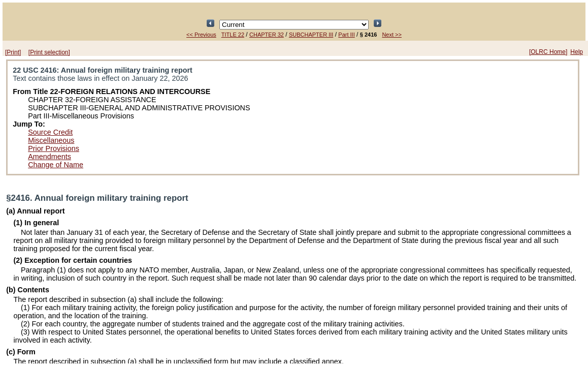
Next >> (392, 35)
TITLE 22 (233, 35)
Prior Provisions (54, 148)
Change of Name (56, 165)
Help (577, 52)
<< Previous (201, 35)
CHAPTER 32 (267, 35)
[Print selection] (49, 52)
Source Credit (50, 132)
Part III (346, 35)
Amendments (50, 157)
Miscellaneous (51, 140)
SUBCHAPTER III (311, 35)
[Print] (13, 52)
